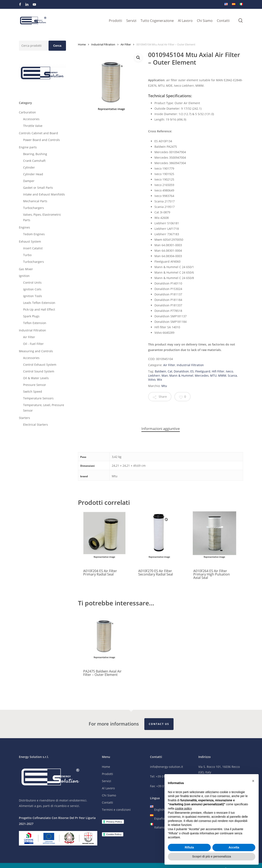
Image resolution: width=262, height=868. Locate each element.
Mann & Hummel (181, 376)
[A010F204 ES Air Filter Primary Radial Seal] (104, 537)
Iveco (229, 371)
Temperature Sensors (38, 398)
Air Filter (29, 337)
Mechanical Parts (35, 201)
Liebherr (154, 376)
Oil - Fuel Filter (33, 344)
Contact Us (159, 724)
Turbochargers (34, 208)
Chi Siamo (109, 796)
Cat (170, 371)
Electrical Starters (36, 425)
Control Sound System (39, 371)
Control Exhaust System (40, 365)
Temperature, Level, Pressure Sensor (44, 408)
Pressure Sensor (35, 385)
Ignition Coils (32, 289)
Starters (24, 418)
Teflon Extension (35, 323)
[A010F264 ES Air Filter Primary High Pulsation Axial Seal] (214, 537)
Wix (159, 380)
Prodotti (107, 774)
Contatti (107, 803)
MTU (213, 376)
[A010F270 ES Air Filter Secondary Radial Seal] (159, 537)
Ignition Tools (33, 296)
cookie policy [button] (183, 808)
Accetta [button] (234, 847)
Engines (24, 227)
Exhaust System (30, 241)
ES (192, 371)
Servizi (107, 781)
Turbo (27, 255)
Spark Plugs (31, 316)
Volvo (152, 380)
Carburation (27, 112)
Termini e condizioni (116, 810)
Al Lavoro (108, 788)
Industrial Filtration (32, 330)
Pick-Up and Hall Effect (39, 309)
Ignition (24, 276)
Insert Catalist (33, 248)
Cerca (57, 46)
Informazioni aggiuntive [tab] (161, 429)
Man (165, 376)
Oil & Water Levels (36, 378)
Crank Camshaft (34, 161)
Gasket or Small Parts (38, 188)
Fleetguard (203, 371)
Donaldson (181, 371)
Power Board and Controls (41, 140)
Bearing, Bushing (35, 154)
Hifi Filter (218, 371)
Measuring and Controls (36, 351)
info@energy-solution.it (167, 767)
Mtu (164, 386)
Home (82, 44)
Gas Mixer (26, 269)
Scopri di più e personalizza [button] (212, 856)
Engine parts (28, 147)
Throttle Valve (33, 126)
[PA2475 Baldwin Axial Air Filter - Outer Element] (104, 638)
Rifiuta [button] (189, 847)
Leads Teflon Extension (39, 303)
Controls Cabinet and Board (38, 133)
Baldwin (161, 371)
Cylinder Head (33, 174)
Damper (29, 181)
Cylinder (29, 167)
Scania (232, 376)
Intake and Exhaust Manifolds (44, 194)
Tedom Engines (34, 234)
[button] (138, 58)
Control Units (32, 282)
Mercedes (202, 376)
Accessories (31, 119)
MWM (222, 376)
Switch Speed (33, 391)
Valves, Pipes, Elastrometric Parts (42, 217)
